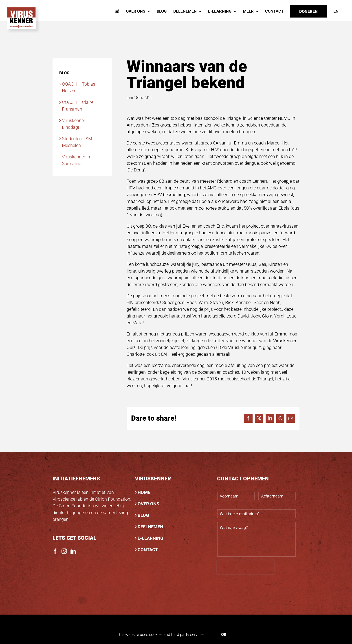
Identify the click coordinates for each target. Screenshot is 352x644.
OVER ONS (148, 504)
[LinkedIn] (73, 551)
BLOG (143, 515)
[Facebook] (55, 551)
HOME (144, 492)
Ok (224, 634)
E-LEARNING (151, 538)
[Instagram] (64, 551)
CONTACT (148, 550)
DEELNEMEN (150, 527)
